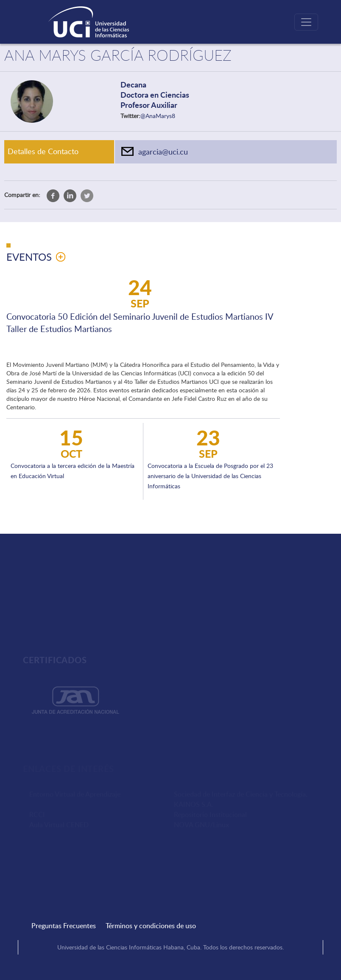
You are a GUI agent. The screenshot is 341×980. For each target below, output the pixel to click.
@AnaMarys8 (158, 116)
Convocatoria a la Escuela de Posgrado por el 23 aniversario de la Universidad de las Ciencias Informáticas (210, 476)
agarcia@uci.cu (163, 152)
